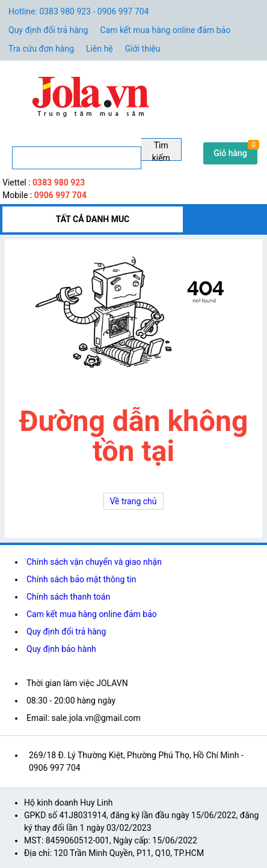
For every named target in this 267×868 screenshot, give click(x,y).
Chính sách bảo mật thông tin (81, 579)
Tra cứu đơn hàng (41, 49)
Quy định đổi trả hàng (48, 30)
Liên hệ (100, 49)
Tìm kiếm (161, 151)
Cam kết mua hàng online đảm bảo (165, 30)
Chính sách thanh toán (68, 597)
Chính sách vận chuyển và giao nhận (94, 562)
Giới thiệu (143, 49)
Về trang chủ (133, 501)
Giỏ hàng (230, 153)
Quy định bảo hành (61, 649)
